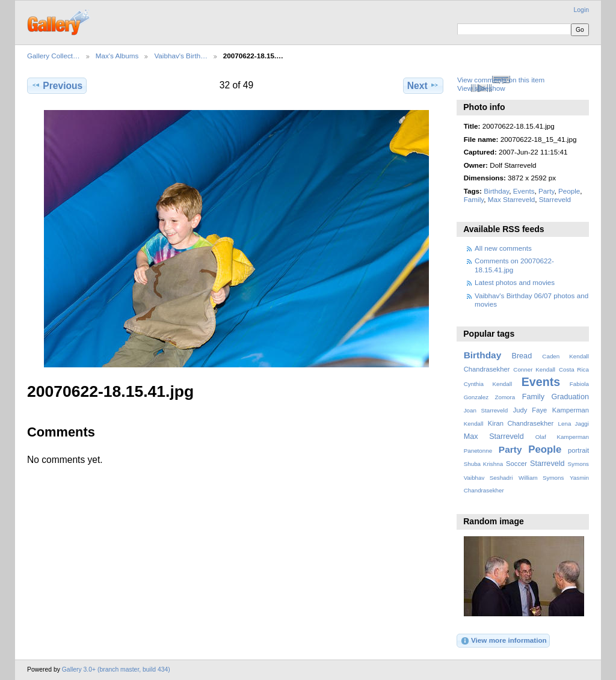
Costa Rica (574, 369)
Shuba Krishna (483, 464)
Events (524, 191)
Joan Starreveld (486, 410)
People (569, 191)
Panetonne (478, 451)
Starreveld (555, 199)
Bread (522, 356)
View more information (504, 641)
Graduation (570, 397)
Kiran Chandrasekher (521, 423)
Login (581, 10)
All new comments (503, 248)
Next (423, 85)
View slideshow (481, 88)
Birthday (496, 191)
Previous (57, 85)
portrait (578, 450)
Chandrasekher (487, 369)
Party (546, 191)
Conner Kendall (534, 369)
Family (474, 199)
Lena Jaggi (574, 424)
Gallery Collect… (54, 56)
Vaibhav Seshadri (488, 478)
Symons (578, 464)
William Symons (541, 478)
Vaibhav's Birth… (180, 56)
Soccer (516, 464)
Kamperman (571, 410)
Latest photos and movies (515, 282)
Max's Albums (117, 56)
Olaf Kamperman (562, 437)
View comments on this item (501, 80)
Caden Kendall (565, 356)
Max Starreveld (512, 199)
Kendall (474, 424)
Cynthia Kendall (488, 384)
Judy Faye (530, 410)
